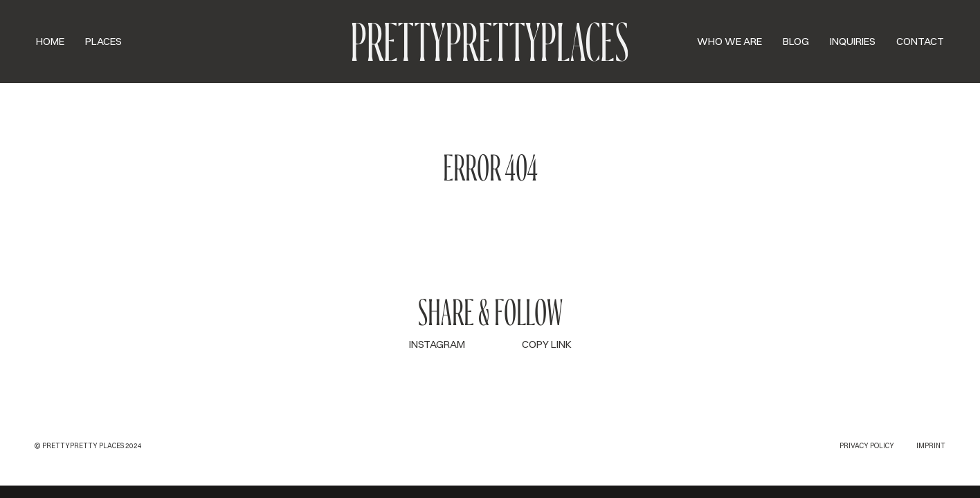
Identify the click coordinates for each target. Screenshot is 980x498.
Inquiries (853, 41)
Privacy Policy (867, 446)
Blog (796, 41)
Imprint (931, 446)
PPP (490, 41)
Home (50, 41)
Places (103, 41)
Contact (920, 41)
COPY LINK (547, 344)
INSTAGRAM (437, 344)
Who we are (729, 41)
